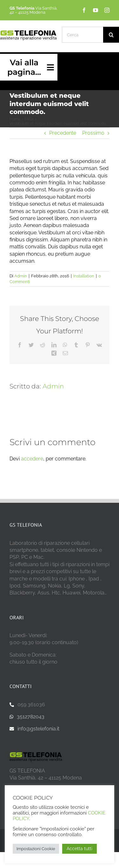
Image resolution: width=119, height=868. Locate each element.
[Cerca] (83, 35)
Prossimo (93, 133)
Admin (21, 276)
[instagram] (107, 10)
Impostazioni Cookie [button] (36, 849)
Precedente (63, 133)
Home (15, 119)
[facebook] (84, 10)
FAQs (29, 119)
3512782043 (31, 717)
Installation (84, 276)
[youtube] (96, 10)
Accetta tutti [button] (79, 849)
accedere (32, 459)
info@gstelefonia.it (38, 729)
